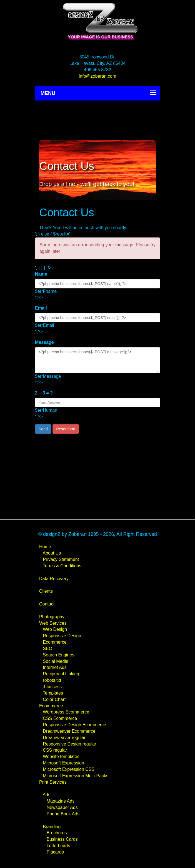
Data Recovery (54, 579)
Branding (52, 827)
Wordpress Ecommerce (66, 712)
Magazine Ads (61, 801)
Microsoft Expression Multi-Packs (76, 776)
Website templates (61, 757)
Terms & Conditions (62, 566)
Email (41, 308)
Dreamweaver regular (64, 738)
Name (41, 274)
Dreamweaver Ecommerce (69, 731)
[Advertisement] (97, 119)
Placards (55, 852)
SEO (47, 648)
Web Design (55, 629)
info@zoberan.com (98, 76)
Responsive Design (62, 636)
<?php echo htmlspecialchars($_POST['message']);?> (97, 360)
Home (45, 547)
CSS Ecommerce (60, 718)
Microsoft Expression (63, 763)
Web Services (53, 623)
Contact (47, 604)
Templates (53, 693)
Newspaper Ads (62, 807)
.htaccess (52, 687)
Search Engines (58, 655)
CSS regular (55, 750)
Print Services (53, 782)
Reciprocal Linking (61, 674)
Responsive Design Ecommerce (74, 725)
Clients (46, 591)
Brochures (57, 833)
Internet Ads (55, 667)
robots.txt (52, 680)
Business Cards (62, 839)
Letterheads (58, 846)
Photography (52, 617)
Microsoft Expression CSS (69, 769)
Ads (46, 795)
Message (44, 342)
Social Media (56, 661)
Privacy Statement (61, 559)
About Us (52, 553)
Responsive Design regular (69, 744)
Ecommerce (55, 642)
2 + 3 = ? (44, 393)
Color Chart (54, 699)
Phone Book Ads (63, 814)
